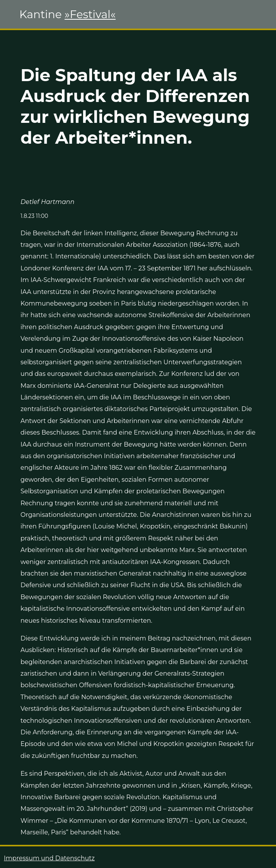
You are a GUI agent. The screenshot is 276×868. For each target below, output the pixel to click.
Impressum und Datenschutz (49, 858)
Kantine (67, 14)
